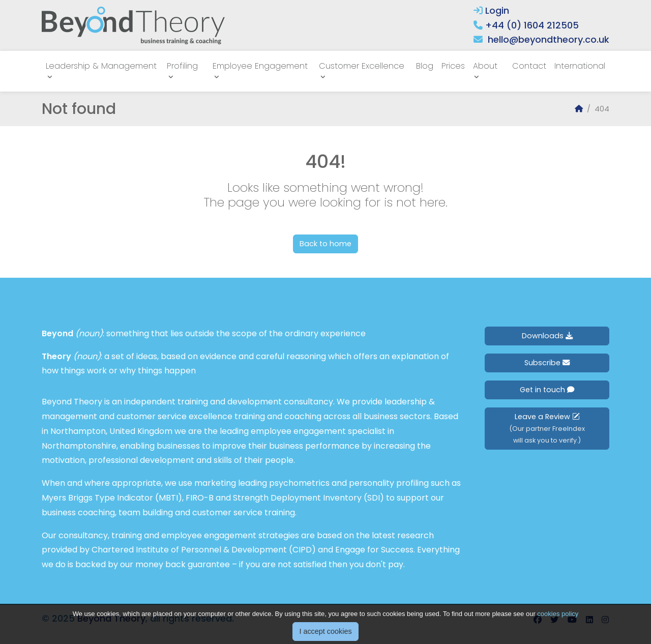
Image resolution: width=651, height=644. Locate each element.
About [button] (485, 66)
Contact (529, 66)
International (580, 66)
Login (491, 10)
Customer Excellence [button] (362, 66)
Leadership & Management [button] (101, 66)
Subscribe (547, 363)
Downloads (547, 336)
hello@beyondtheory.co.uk (549, 39)
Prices (453, 66)
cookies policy (558, 623)
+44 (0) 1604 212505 (532, 25)
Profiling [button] (182, 66)
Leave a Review (547, 428)
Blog (425, 66)
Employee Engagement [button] (260, 66)
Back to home (325, 244)
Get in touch (547, 390)
